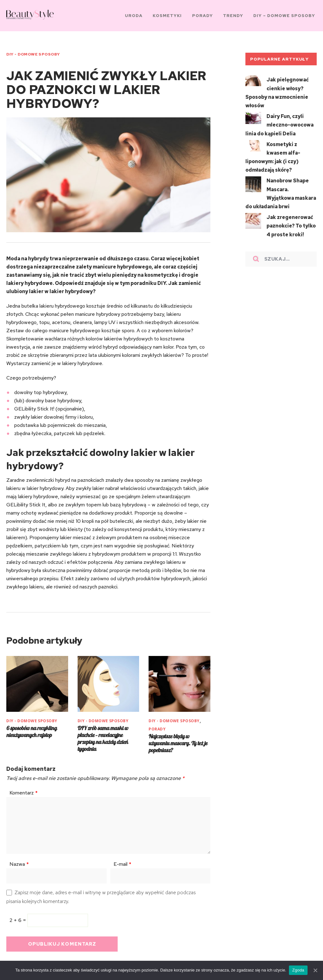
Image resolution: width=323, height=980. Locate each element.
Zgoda (298, 970)
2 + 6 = (18, 917)
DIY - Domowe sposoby (33, 53)
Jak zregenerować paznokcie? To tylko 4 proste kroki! (291, 218)
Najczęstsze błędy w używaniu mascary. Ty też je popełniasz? (178, 740)
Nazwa (19, 861)
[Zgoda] (315, 970)
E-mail (122, 861)
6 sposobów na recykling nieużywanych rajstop (32, 728)
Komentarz (23, 790)
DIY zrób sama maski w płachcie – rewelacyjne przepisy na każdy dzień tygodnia (103, 735)
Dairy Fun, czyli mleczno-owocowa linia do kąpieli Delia (279, 121)
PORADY (157, 726)
